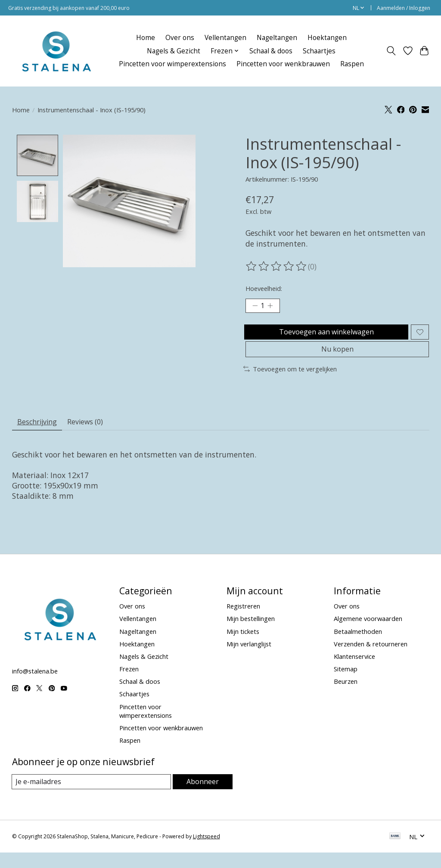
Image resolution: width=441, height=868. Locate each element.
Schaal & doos (271, 51)
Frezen (129, 684)
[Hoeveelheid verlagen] (255, 307)
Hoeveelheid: (264, 288)
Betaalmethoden (358, 646)
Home (146, 38)
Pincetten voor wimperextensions (172, 64)
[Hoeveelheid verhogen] (273, 307)
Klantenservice (354, 671)
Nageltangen (277, 38)
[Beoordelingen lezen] (277, 266)
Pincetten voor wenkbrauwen (283, 64)
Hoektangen (327, 38)
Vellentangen (225, 38)
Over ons (180, 38)
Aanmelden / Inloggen (404, 8)
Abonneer (203, 797)
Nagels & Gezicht (174, 51)
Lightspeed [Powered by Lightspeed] (207, 852)
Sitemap (346, 684)
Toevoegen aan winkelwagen (325, 337)
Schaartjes (319, 51)
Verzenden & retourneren (371, 659)
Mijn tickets (243, 646)
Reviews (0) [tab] (95, 435)
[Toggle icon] (391, 51)
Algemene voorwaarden (368, 633)
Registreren (243, 621)
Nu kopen (337, 359)
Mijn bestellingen (251, 633)
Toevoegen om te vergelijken (290, 380)
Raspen (352, 64)
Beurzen (346, 696)
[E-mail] (92, 797)
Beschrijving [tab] (40, 435)
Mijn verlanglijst (249, 659)
